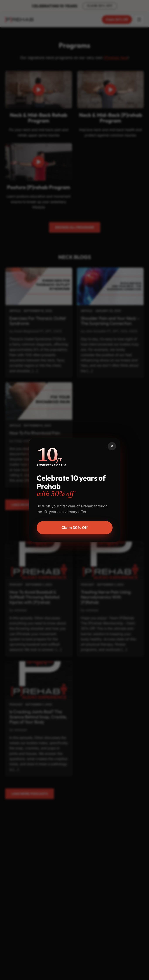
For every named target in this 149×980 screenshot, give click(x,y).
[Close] (112, 446)
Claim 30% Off (75, 528)
